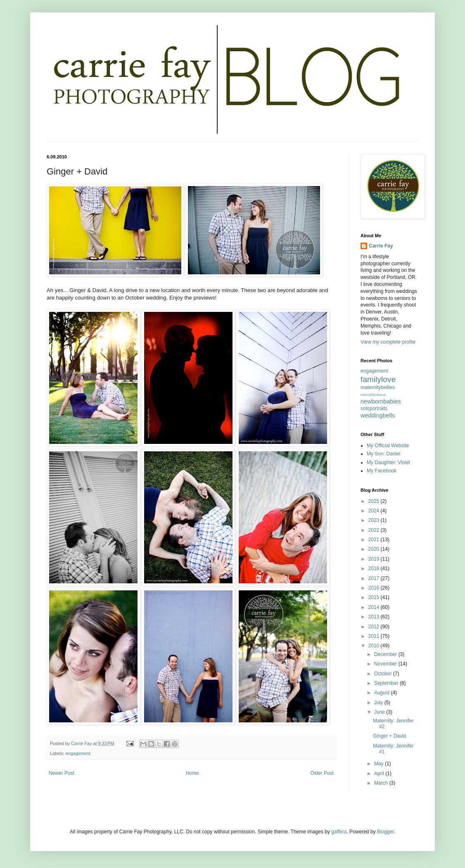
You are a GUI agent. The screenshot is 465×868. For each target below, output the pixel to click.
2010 (375, 646)
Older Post (322, 773)
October (384, 674)
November (386, 664)
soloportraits (374, 408)
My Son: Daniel (383, 454)
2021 (375, 540)
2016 (375, 588)
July (379, 703)
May (380, 764)
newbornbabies (381, 401)
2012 (375, 627)
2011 (375, 636)
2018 (375, 568)
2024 (375, 511)
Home (192, 773)
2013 (375, 617)
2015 (375, 597)
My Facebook (382, 471)
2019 (375, 559)
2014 (375, 607)
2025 (375, 501)
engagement (78, 753)
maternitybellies (378, 387)
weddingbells (378, 415)
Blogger (386, 832)
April (380, 774)
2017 (375, 578)
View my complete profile (388, 342)
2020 (375, 549)
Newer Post (62, 773)
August (383, 693)
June (380, 712)
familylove (378, 379)
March (382, 783)
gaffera (339, 832)
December (386, 654)
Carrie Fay (381, 246)
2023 (375, 520)
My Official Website (388, 446)
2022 (375, 530)
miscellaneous (373, 395)
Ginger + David (389, 736)
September (387, 683)
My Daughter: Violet (388, 462)
